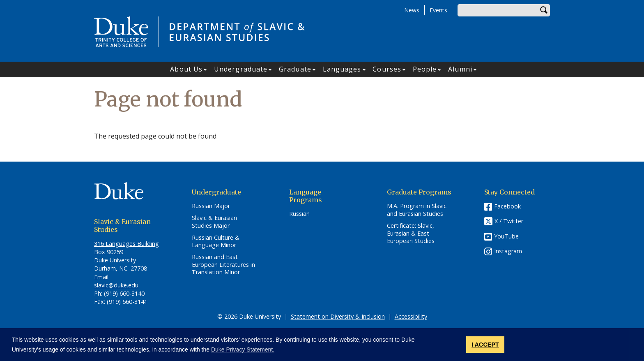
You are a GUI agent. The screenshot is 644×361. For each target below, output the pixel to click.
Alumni (460, 69)
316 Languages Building (126, 244)
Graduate (295, 69)
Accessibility (411, 316)
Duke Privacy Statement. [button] (243, 349)
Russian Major (211, 206)
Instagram (508, 251)
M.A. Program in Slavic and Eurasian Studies (417, 210)
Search (544, 10)
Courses (387, 69)
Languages (342, 69)
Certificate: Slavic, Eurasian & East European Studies (411, 233)
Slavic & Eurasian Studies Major (214, 222)
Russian (299, 214)
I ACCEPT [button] (485, 345)
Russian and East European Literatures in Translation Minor (223, 265)
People (425, 69)
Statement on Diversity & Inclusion (338, 316)
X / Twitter (509, 221)
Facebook (507, 206)
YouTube (506, 236)
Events (438, 10)
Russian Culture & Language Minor (216, 242)
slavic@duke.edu (116, 285)
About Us (186, 69)
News (412, 10)
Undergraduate (241, 69)
